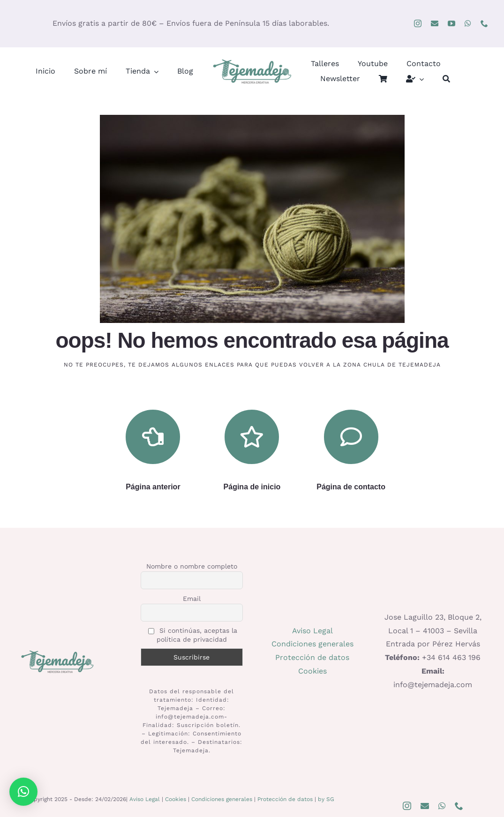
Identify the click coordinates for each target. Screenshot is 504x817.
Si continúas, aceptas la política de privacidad (193, 635)
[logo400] (252, 61)
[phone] (484, 23)
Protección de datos (312, 657)
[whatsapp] (468, 23)
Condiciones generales (312, 644)
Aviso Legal (312, 631)
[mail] (435, 23)
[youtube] (451, 23)
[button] (23, 792)
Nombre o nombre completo (192, 566)
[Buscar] (446, 79)
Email (192, 599)
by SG (326, 799)
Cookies (312, 671)
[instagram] (418, 23)
